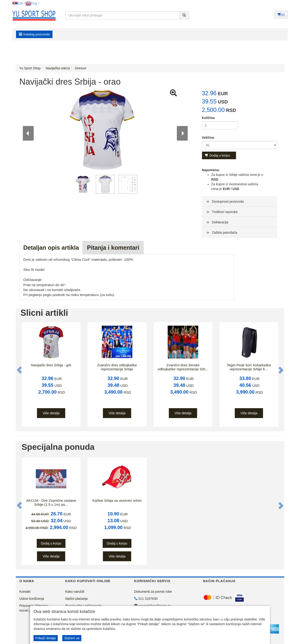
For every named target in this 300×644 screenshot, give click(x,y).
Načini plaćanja (76, 599)
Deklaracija (217, 222)
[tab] (239, 201)
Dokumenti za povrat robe (153, 592)
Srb (18, 3)
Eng (31, 3)
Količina (208, 118)
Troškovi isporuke (221, 212)
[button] (20, 370)
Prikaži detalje (46, 638)
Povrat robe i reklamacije (83, 606)
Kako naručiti (75, 592)
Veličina (208, 138)
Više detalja (51, 413)
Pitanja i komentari (113, 248)
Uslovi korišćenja (32, 599)
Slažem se (72, 638)
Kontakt (25, 592)
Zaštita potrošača (221, 233)
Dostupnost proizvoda (225, 201)
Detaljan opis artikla (51, 248)
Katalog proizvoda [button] (34, 34)
